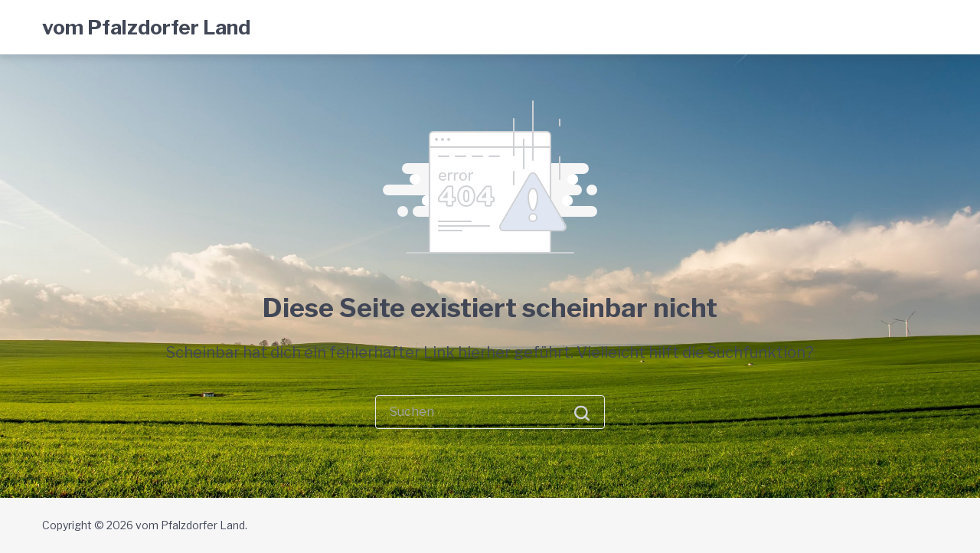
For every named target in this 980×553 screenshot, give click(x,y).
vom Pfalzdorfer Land (146, 27)
